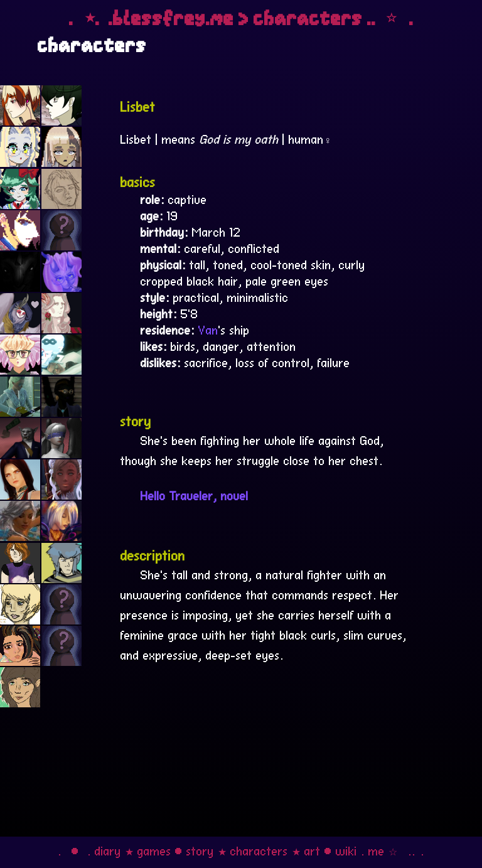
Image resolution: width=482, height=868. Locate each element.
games (154, 850)
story (200, 850)
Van (208, 329)
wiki (346, 850)
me (377, 850)
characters (259, 850)
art (313, 850)
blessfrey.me (174, 18)
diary (108, 850)
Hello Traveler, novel (195, 495)
